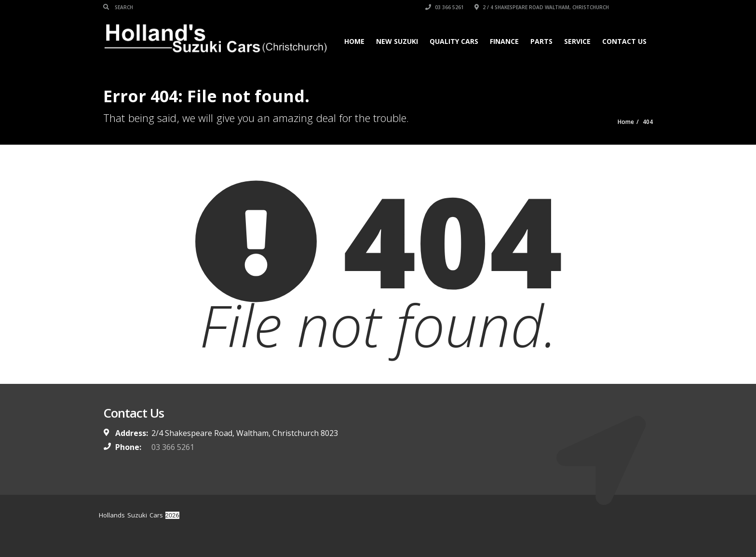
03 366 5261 (445, 7)
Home (354, 41)
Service (577, 41)
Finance (504, 41)
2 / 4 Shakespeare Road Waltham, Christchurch (542, 7)
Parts (541, 41)
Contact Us (624, 41)
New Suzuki (397, 41)
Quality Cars (454, 41)
